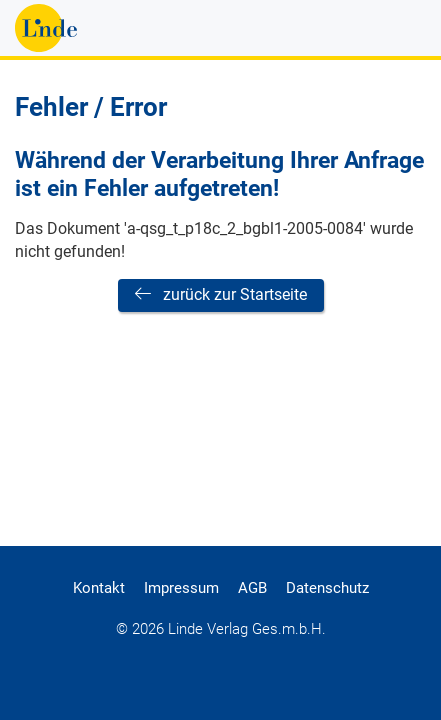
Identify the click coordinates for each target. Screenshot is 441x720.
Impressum (181, 588)
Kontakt (99, 588)
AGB (252, 588)
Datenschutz (327, 588)
